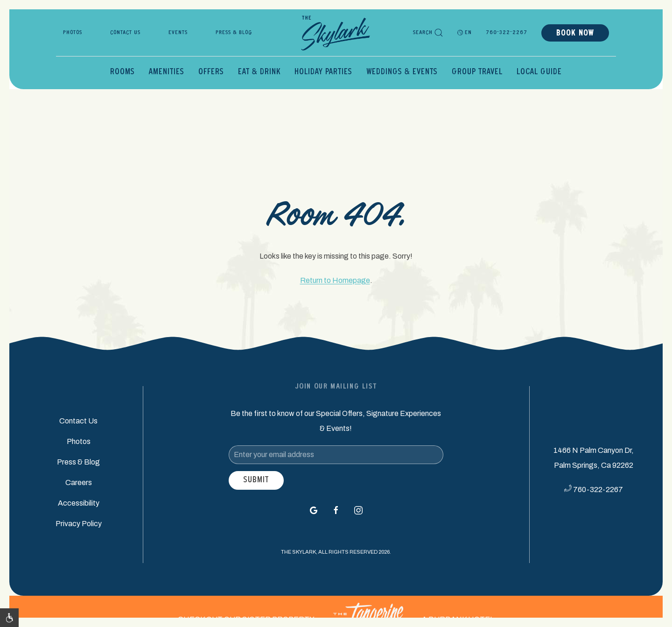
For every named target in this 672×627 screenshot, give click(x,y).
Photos (73, 33)
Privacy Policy (79, 524)
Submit (256, 480)
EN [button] (465, 33)
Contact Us (125, 33)
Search (428, 33)
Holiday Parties (323, 72)
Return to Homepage (335, 280)
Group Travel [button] (477, 72)
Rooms (122, 72)
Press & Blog (234, 33)
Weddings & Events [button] (402, 72)
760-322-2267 (507, 33)
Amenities (167, 72)
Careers (79, 483)
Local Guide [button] (539, 72)
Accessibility (79, 503)
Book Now (575, 34)
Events (178, 33)
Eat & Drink (259, 72)
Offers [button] (211, 72)
